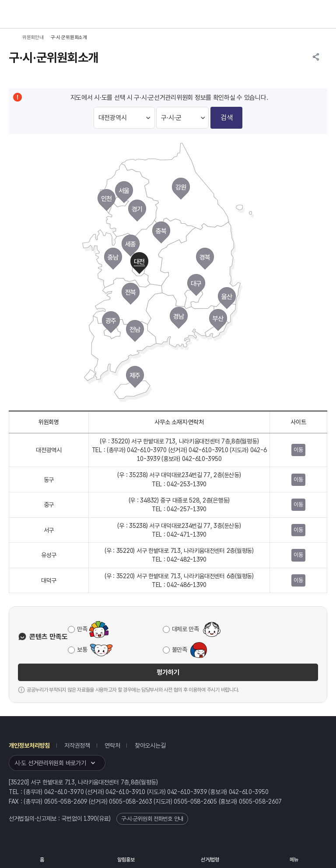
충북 (161, 231)
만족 (82, 629)
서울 (124, 191)
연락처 (112, 745)
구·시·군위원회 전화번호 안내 (152, 819)
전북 (131, 292)
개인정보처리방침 (29, 745)
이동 (298, 450)
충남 (113, 257)
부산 (218, 319)
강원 (181, 187)
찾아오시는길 (150, 745)
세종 (131, 244)
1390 (90, 819)
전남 (135, 330)
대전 (139, 262)
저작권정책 (77, 745)
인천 (107, 199)
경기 (137, 209)
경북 (205, 257)
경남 (179, 316)
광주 (111, 321)
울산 (227, 297)
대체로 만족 (185, 629)
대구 (196, 284)
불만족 (180, 650)
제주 (135, 376)
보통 (82, 650)
